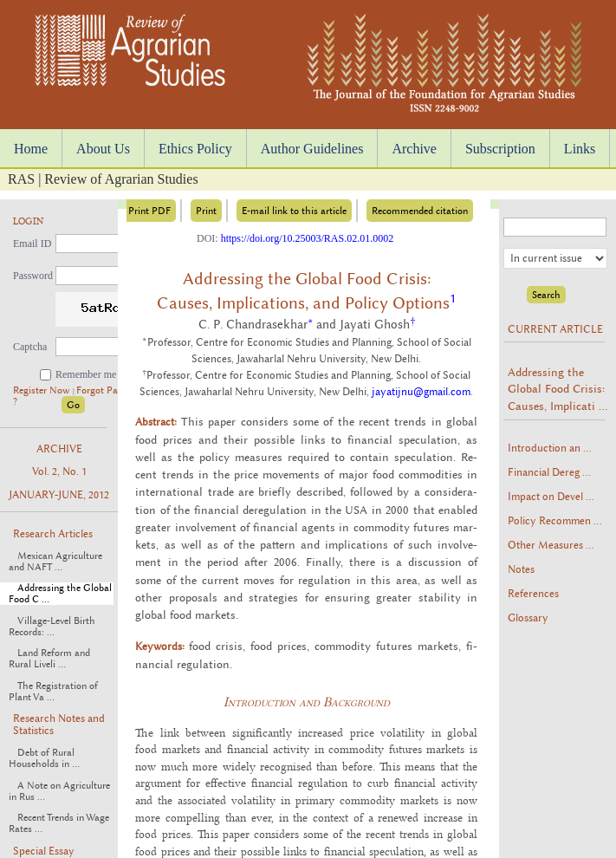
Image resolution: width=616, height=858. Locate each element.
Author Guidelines (312, 149)
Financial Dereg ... (549, 472)
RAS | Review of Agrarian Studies (103, 179)
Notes (521, 569)
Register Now (43, 390)
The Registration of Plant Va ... (53, 692)
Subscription (500, 149)
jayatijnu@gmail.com (421, 392)
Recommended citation (420, 211)
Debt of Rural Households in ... (44, 758)
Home (31, 149)
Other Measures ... (551, 545)
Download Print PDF (126, 211)
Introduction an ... (550, 448)
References (533, 594)
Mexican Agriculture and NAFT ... (55, 562)
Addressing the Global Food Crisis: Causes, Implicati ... (558, 389)
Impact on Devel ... (551, 497)
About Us (103, 149)
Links (580, 149)
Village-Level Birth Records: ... (52, 627)
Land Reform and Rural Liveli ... (49, 659)
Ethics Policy (195, 149)
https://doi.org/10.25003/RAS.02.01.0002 (307, 238)
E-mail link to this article (294, 211)
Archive (414, 149)
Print (206, 211)
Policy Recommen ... (555, 521)
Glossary (528, 618)
